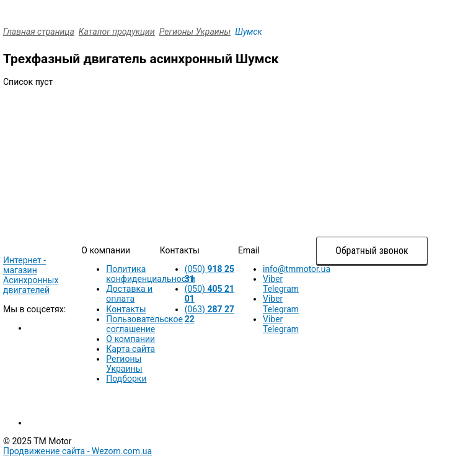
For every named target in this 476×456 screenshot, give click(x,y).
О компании (130, 339)
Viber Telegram (281, 284)
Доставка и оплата (129, 294)
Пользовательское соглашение (144, 324)
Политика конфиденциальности (151, 274)
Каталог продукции (117, 32)
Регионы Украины (195, 32)
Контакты (126, 309)
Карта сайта (130, 349)
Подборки (126, 379)
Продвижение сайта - (77, 451)
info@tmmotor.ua (297, 269)
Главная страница (39, 32)
